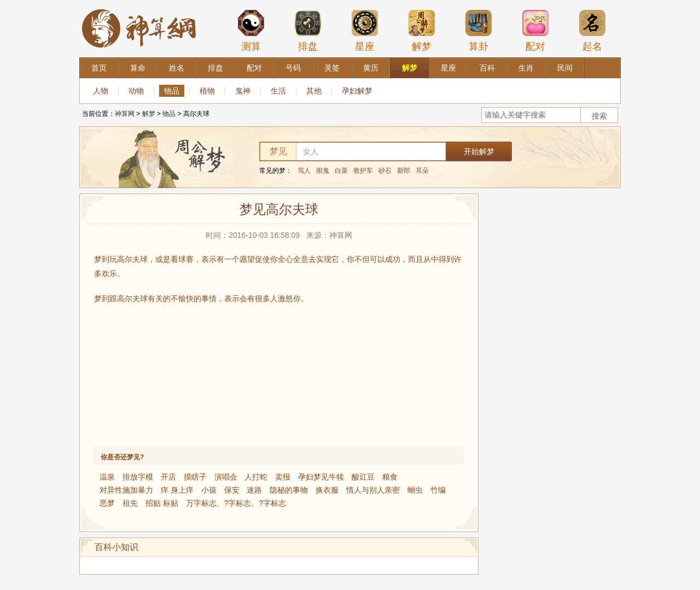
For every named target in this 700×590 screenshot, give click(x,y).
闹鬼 (323, 171)
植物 (207, 91)
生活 (278, 91)
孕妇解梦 (357, 91)
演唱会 (226, 477)
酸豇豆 (363, 477)
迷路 (254, 490)
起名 (592, 31)
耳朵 (422, 171)
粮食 (390, 477)
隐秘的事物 (289, 490)
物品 (172, 91)
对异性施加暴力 (126, 490)
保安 (232, 490)
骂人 (304, 171)
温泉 (107, 477)
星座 (365, 31)
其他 (314, 91)
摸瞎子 (195, 477)
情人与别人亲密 (373, 490)
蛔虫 (415, 490)
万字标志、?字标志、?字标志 (236, 503)
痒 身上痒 (177, 490)
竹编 (438, 490)
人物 (101, 91)
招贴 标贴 (162, 503)
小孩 (209, 490)
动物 (136, 91)
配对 (535, 31)
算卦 (479, 31)
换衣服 (327, 490)
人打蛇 (256, 477)
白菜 (341, 171)
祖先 (130, 503)
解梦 (422, 31)
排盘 (308, 31)
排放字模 (138, 477)
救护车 (363, 171)
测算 (251, 31)
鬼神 (243, 91)
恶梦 (107, 503)
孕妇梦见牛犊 (321, 477)
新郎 (404, 171)
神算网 (125, 114)
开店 (168, 477)
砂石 (385, 171)
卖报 (283, 477)
